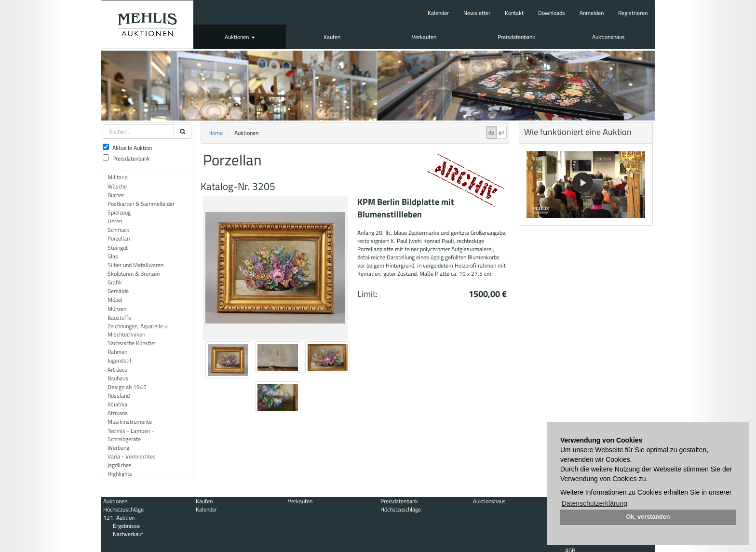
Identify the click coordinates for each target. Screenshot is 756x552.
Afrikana (118, 413)
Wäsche (117, 186)
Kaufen (332, 37)
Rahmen (117, 352)
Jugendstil (119, 360)
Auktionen (240, 37)
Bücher (116, 195)
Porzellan (119, 238)
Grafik (115, 282)
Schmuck (118, 230)
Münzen (117, 309)
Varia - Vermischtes (132, 456)
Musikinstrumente (130, 422)
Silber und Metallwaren (135, 265)
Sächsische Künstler (132, 343)
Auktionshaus (608, 37)
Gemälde (118, 291)
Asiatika (117, 404)
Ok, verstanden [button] (648, 517)
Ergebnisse (126, 526)
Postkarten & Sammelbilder (141, 204)
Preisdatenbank (516, 37)
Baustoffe (119, 317)
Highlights (120, 474)
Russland (119, 396)
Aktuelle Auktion (127, 148)
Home (216, 133)
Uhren (115, 221)
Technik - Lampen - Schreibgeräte (131, 435)
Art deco (117, 370)
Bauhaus (118, 378)
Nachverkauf (128, 534)
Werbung (118, 448)
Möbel (115, 300)
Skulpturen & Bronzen (134, 274)
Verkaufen (424, 37)
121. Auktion (119, 518)
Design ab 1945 (127, 387)
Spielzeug (119, 212)
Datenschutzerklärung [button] (594, 503)
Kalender (438, 13)
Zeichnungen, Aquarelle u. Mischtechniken (138, 330)
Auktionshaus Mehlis (147, 25)
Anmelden (592, 13)
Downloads (552, 13)
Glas (113, 256)
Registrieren (633, 13)
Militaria (118, 177)
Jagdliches (120, 465)
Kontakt (514, 13)
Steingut (118, 248)
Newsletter (477, 13)
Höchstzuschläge (123, 509)
